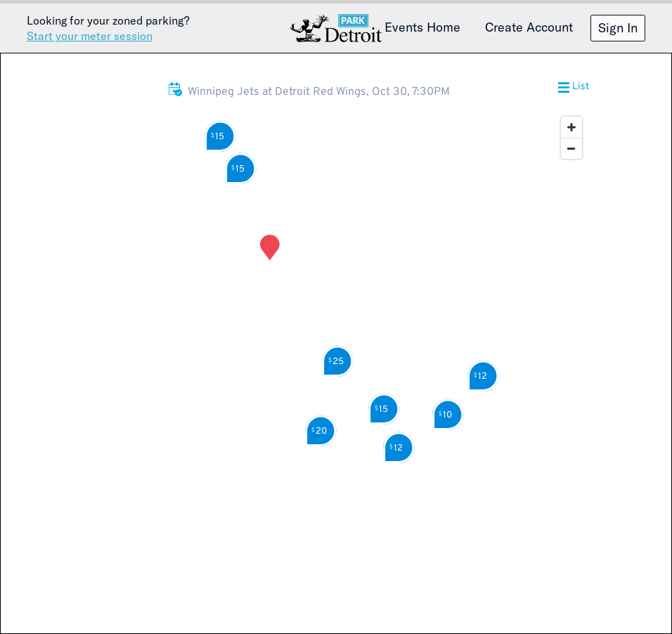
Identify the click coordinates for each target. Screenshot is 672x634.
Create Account (529, 27)
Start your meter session (90, 35)
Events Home (422, 27)
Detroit (336, 28)
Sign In (618, 27)
